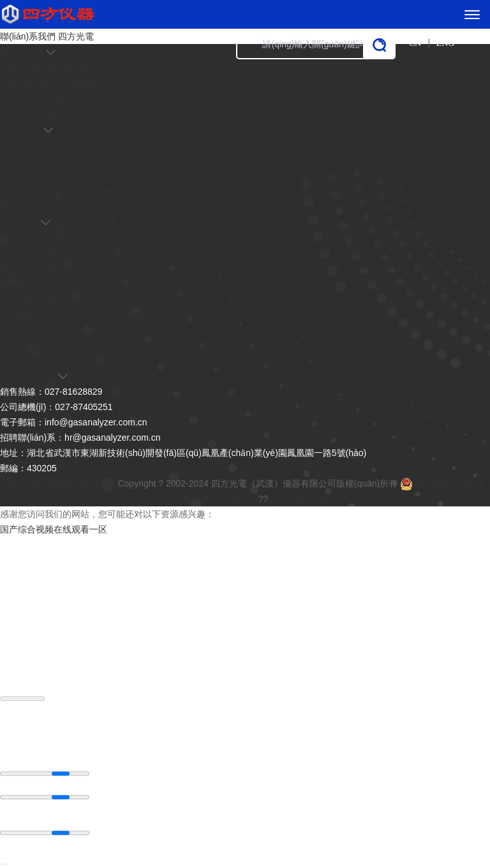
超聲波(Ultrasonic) (36, 345)
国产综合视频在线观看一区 (54, 529)
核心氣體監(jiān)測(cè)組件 (53, 114)
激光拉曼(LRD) (30, 330)
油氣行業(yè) (26, 191)
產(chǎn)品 (22, 52)
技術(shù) (19, 222)
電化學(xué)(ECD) (36, 360)
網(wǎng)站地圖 (300, 499)
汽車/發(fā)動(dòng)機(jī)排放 (57, 161)
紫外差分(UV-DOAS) (41, 284)
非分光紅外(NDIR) (36, 253)
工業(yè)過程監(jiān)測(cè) (52, 68)
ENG (446, 43)
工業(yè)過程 (26, 145)
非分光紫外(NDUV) (38, 299)
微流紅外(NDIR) (32, 238)
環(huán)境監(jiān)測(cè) (48, 98)
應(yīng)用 (20, 129)
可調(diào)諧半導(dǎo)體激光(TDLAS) (75, 314)
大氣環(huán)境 (31, 176)
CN (415, 43)
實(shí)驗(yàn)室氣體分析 (50, 207)
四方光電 (76, 36)
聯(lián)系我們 (28, 36)
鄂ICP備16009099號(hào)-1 (60, 483)
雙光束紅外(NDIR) (36, 268)
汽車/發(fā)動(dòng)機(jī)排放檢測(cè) (74, 83)
